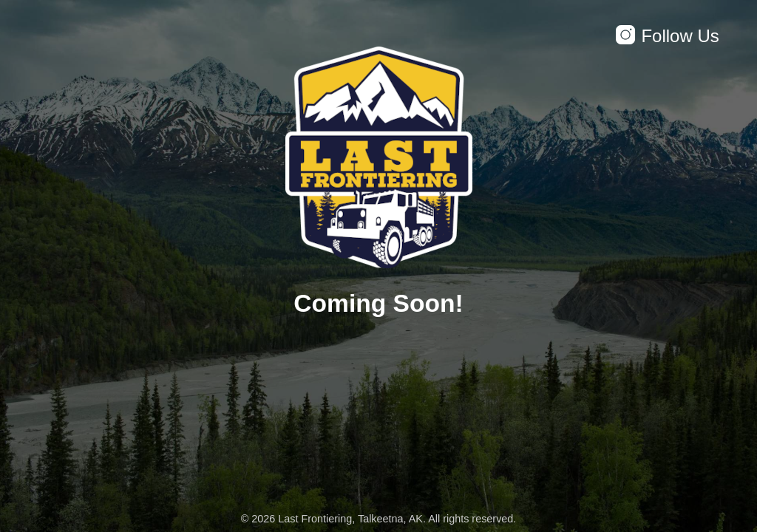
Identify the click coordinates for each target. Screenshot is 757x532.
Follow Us (667, 36)
